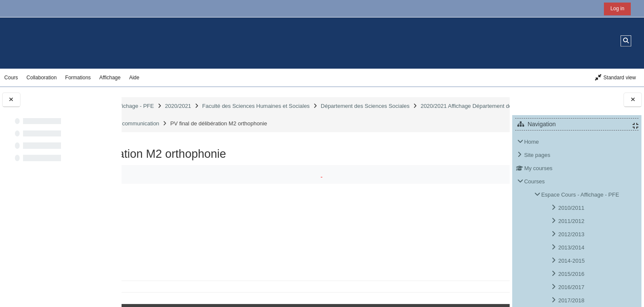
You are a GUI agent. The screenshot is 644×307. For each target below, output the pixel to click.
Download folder (470, 214)
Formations (78, 78)
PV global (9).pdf (186, 276)
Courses (534, 181)
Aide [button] (134, 78)
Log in (617, 9)
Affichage (110, 78)
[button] (626, 41)
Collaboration (42, 78)
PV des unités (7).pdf (191, 262)
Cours (11, 78)
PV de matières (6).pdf (193, 248)
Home (532, 142)
